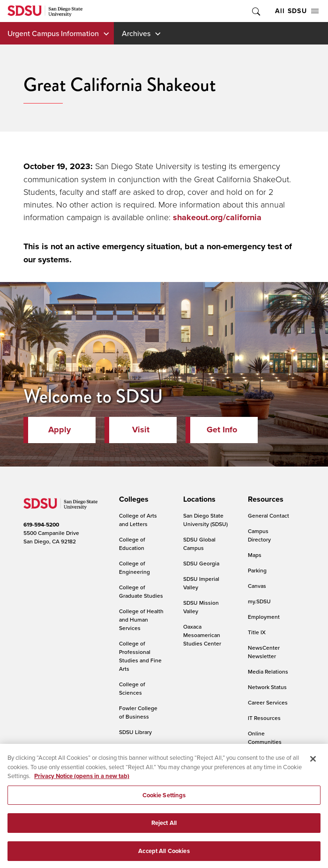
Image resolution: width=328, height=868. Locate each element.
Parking (257, 570)
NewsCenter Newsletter (264, 652)
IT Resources (264, 718)
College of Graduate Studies (141, 591)
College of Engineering (134, 568)
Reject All (164, 829)
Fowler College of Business (138, 712)
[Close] (313, 765)
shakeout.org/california (217, 217)
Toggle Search (255, 11)
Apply (60, 430)
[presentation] (132, 499)
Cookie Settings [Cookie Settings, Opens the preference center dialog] (164, 801)
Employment (264, 617)
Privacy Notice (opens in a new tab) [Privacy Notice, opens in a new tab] (82, 782)
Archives (136, 33)
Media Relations (268, 671)
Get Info (222, 430)
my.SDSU (259, 601)
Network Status (267, 687)
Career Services (268, 702)
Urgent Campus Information (53, 33)
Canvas (257, 586)
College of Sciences (132, 688)
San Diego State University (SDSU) (205, 520)
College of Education (132, 544)
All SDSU (297, 11)
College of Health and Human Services (141, 619)
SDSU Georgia (201, 563)
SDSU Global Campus (199, 544)
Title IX (257, 632)
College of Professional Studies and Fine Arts (140, 656)
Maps (255, 555)
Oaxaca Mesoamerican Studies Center (202, 635)
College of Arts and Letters (138, 520)
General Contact (268, 516)
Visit (141, 430)
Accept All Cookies (164, 857)
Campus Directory (259, 535)
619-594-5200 (41, 524)
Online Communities (265, 738)
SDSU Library (135, 732)
